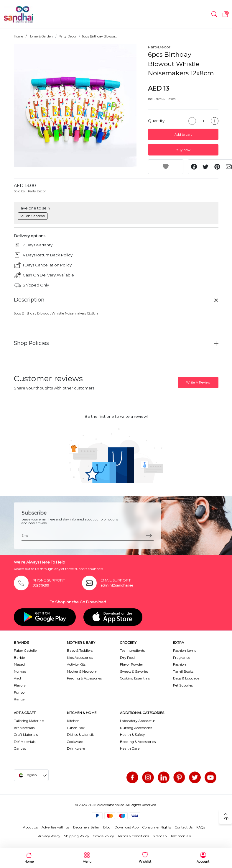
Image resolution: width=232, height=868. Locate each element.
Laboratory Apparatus (138, 721)
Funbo (19, 692)
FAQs (201, 827)
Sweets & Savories (134, 672)
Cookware (75, 742)
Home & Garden (41, 36)
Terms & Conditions (133, 836)
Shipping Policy (76, 836)
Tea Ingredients (132, 651)
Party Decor (68, 36)
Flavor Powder (132, 664)
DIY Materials (25, 742)
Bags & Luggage (186, 678)
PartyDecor (159, 47)
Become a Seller (86, 827)
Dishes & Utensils (81, 735)
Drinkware (76, 749)
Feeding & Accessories (84, 678)
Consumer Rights (157, 827)
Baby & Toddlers (80, 651)
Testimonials (181, 836)
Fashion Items (185, 651)
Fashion (180, 664)
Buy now (183, 150)
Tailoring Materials (29, 721)
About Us (30, 827)
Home (18, 36)
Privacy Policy (49, 836)
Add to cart (183, 135)
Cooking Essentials (135, 678)
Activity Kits (76, 664)
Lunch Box (76, 728)
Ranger (20, 699)
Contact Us (184, 827)
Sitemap (160, 836)
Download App (126, 827)
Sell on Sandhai (32, 216)
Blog (107, 827)
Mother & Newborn (82, 672)
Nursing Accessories (136, 728)
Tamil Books (183, 672)
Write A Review (198, 382)
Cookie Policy (103, 836)
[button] (214, 14)
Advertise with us (55, 827)
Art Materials (24, 728)
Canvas (20, 749)
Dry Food (127, 658)
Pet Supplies (183, 685)
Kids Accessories (80, 658)
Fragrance (182, 658)
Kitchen (73, 721)
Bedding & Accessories (138, 742)
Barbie (19, 658)
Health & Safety (132, 735)
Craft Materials (26, 735)
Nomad (20, 672)
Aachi (19, 678)
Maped (19, 664)
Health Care (130, 749)
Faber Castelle (25, 651)
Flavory (20, 685)
